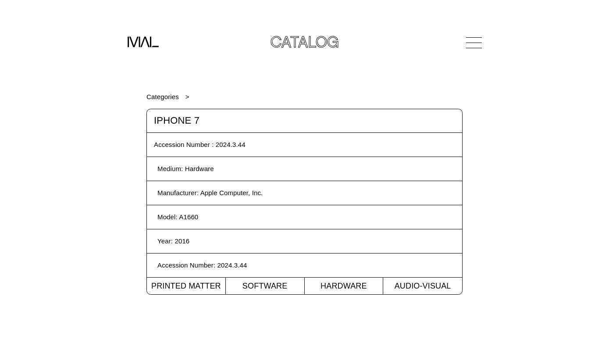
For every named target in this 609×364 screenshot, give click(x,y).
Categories (163, 97)
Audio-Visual (423, 286)
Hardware (344, 286)
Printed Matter (186, 286)
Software (265, 286)
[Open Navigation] (474, 43)
